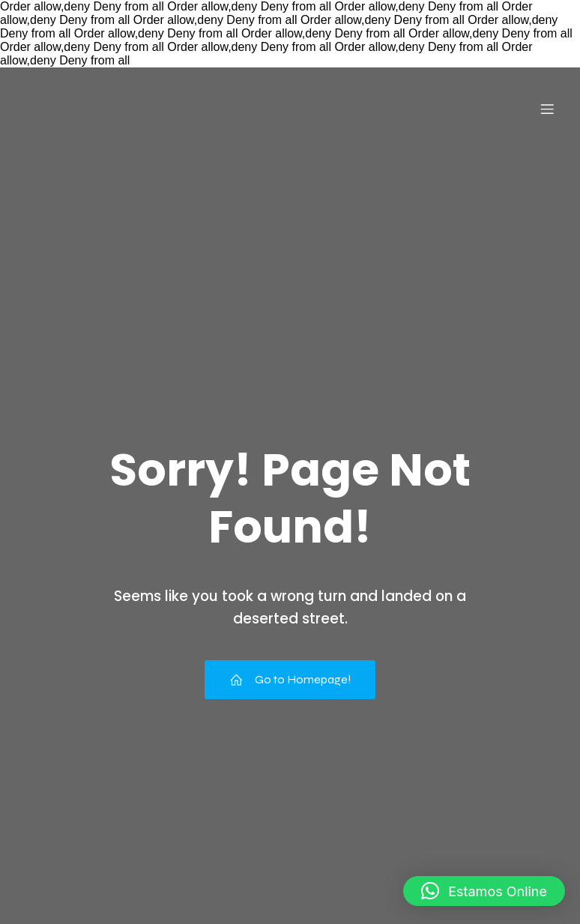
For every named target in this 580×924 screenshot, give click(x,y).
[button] (484, 891)
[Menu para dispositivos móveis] (547, 109)
